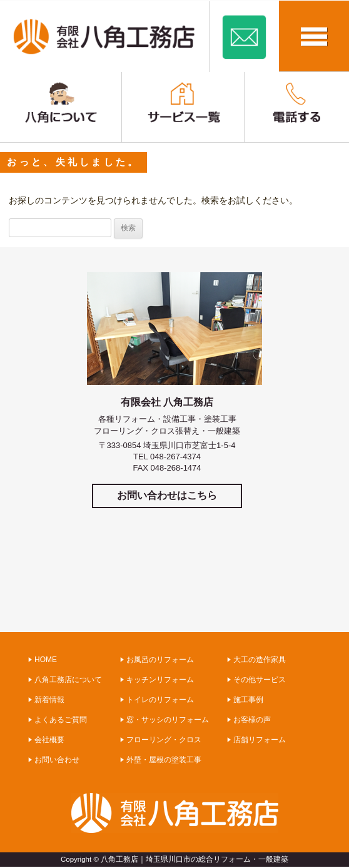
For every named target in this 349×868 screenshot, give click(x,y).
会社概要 (49, 740)
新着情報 (49, 700)
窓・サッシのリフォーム (168, 720)
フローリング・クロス (164, 740)
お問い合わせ (57, 760)
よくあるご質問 (61, 720)
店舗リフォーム (260, 740)
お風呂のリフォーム (160, 660)
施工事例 (248, 700)
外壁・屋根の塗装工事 (164, 760)
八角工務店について (68, 680)
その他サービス (260, 680)
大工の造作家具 (260, 660)
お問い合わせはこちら (167, 495)
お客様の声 (252, 720)
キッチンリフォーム (160, 680)
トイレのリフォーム (160, 700)
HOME (46, 660)
